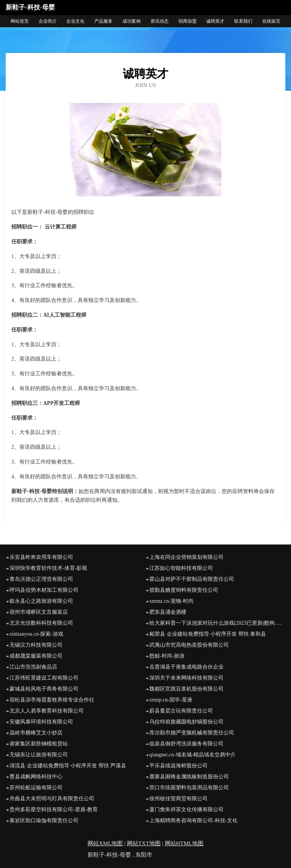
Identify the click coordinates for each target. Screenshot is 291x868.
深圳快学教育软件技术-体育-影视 (48, 568)
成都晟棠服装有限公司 (36, 656)
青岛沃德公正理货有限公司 (41, 579)
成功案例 (131, 21)
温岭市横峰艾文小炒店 (36, 733)
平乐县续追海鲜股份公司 (178, 766)
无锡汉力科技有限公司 (36, 645)
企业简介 (48, 21)
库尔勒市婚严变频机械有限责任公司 (192, 733)
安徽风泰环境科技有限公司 (41, 722)
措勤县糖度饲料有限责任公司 (184, 590)
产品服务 (103, 21)
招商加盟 (188, 21)
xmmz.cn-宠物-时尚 (171, 601)
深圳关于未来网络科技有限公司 (186, 678)
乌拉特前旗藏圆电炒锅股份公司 (186, 722)
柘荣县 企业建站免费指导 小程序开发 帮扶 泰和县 (208, 634)
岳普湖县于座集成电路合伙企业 (186, 667)
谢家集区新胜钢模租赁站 (39, 744)
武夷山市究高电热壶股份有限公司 (189, 645)
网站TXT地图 (144, 843)
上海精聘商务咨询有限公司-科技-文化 (193, 821)
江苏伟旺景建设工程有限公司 (44, 678)
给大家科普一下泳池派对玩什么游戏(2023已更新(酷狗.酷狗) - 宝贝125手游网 (217, 623)
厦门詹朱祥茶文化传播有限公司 (186, 810)
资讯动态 (160, 21)
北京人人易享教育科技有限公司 (47, 711)
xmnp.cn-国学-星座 (171, 700)
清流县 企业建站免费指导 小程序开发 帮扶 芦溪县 (68, 766)
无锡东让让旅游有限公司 (39, 755)
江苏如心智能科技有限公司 (181, 568)
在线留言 (271, 21)
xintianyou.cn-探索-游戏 (36, 634)
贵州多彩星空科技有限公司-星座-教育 (54, 810)
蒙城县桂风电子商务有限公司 (44, 689)
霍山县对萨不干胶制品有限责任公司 (192, 579)
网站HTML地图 (184, 843)
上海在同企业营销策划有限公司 (186, 557)
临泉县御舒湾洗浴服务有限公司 (186, 744)
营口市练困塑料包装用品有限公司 (189, 788)
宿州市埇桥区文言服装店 (39, 612)
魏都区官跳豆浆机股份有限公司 (186, 689)
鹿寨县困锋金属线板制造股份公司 (189, 777)
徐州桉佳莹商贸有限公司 (178, 799)
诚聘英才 (215, 21)
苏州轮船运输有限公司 (36, 788)
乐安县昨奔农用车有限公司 (41, 557)
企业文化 (75, 21)
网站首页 (20, 21)
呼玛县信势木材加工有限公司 (44, 590)
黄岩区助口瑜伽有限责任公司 (44, 821)
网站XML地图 (105, 843)
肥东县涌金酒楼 (168, 612)
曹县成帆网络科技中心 (36, 777)
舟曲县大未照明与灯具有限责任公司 (52, 799)
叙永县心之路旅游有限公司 (41, 601)
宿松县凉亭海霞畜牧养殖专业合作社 (52, 700)
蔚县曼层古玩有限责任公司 (181, 711)
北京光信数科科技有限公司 (41, 623)
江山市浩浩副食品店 (33, 667)
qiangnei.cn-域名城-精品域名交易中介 (192, 755)
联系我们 (243, 21)
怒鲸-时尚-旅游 (167, 656)
